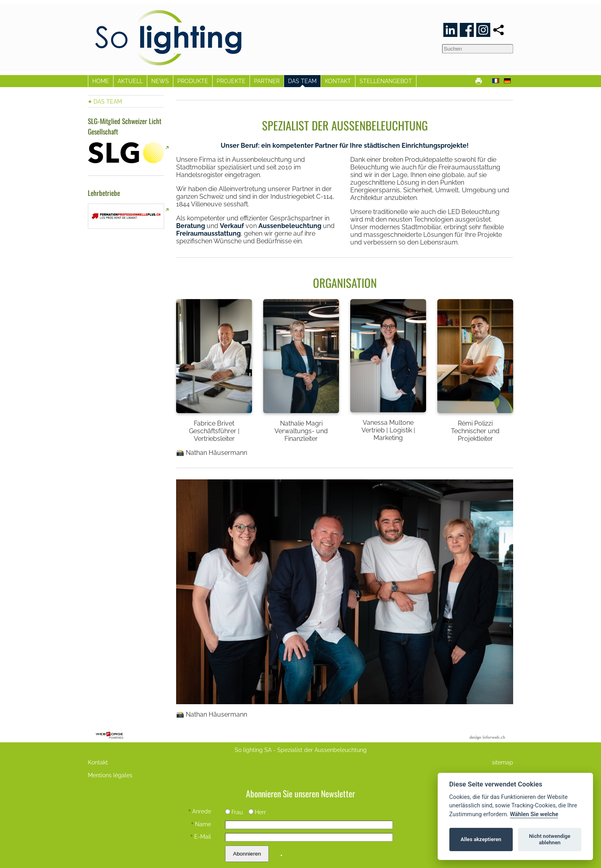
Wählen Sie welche (534, 814)
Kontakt (98, 762)
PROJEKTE (231, 81)
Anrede (200, 811)
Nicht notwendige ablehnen (550, 839)
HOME (101, 81)
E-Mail (201, 836)
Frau (234, 812)
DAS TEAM (302, 81)
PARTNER (267, 81)
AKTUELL (130, 81)
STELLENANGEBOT (386, 81)
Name (201, 824)
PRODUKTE (193, 81)
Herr (257, 812)
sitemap (503, 762)
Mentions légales (110, 775)
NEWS (160, 81)
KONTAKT (338, 81)
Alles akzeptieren (481, 839)
